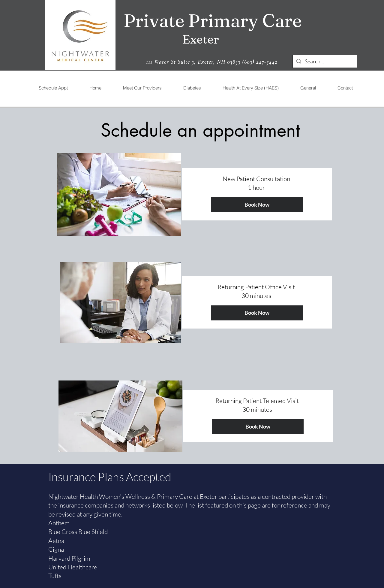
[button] (142, 88)
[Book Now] (257, 205)
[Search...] (325, 61)
